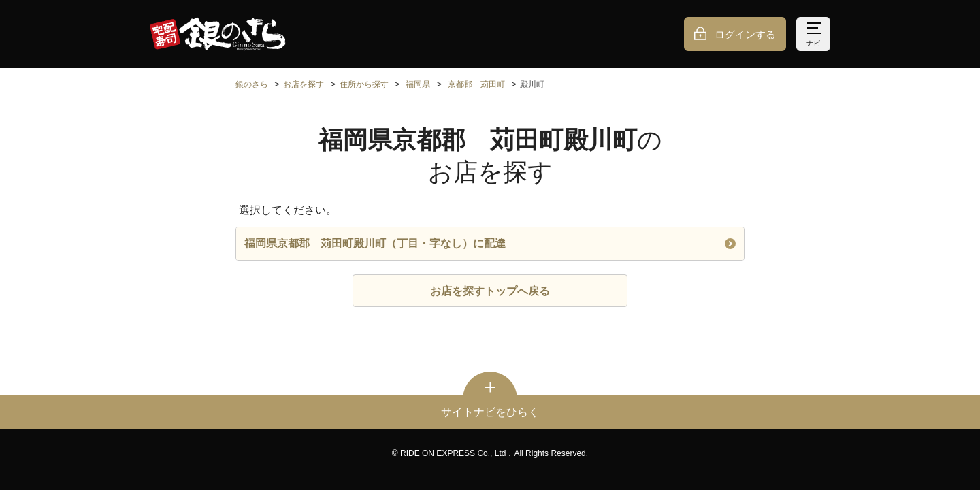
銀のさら (252, 84)
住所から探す (364, 84)
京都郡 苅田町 (476, 84)
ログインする (745, 34)
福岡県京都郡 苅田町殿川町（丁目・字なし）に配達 (490, 243)
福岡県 (418, 84)
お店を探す (304, 84)
